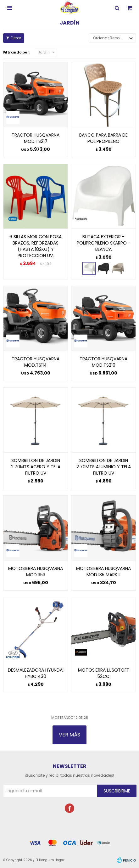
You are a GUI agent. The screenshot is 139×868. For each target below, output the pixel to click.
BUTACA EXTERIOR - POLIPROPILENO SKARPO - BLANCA (104, 243)
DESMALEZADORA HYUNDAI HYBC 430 (36, 673)
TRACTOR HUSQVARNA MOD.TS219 (103, 362)
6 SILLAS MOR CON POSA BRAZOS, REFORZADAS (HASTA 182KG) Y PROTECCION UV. (36, 246)
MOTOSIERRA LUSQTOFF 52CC (103, 673)
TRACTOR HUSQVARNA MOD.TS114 (36, 362)
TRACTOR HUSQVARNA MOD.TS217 (36, 138)
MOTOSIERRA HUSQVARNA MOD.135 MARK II (103, 572)
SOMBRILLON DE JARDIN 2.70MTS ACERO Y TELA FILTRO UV (36, 467)
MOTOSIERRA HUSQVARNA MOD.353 (36, 572)
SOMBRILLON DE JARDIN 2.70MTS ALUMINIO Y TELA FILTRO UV (104, 467)
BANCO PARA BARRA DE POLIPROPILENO (103, 138)
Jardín (44, 52)
